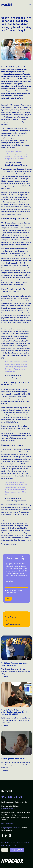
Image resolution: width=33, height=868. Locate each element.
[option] (23, 867)
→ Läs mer (5, 677)
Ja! (5, 850)
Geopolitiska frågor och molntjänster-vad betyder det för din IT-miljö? (15, 712)
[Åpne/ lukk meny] (29, 5)
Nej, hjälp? (17, 850)
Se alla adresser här (8, 824)
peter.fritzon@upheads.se (12, 624)
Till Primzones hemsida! (9, 544)
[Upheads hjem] (7, 5)
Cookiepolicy (17, 828)
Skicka (8, 599)
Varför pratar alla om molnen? (15, 759)
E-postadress (10, 581)
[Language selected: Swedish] (26, 866)
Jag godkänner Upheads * (14, 591)
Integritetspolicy (12, 592)
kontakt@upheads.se (8, 809)
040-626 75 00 (12, 797)
